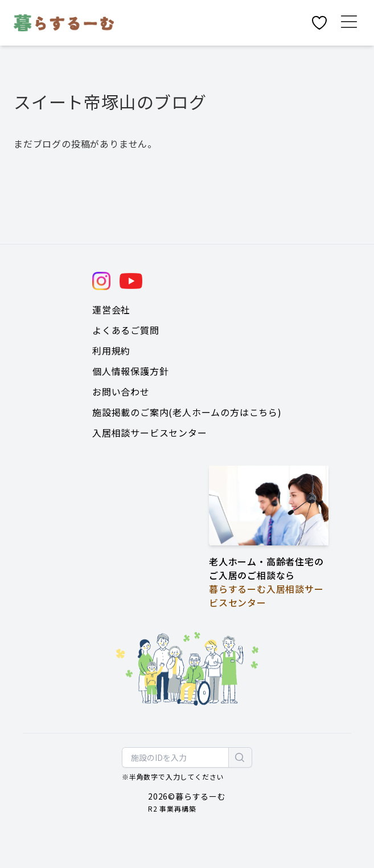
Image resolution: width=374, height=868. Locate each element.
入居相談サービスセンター (150, 433)
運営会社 (111, 309)
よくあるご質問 (126, 330)
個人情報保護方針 (130, 371)
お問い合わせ (121, 392)
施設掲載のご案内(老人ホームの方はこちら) (187, 412)
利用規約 (111, 351)
